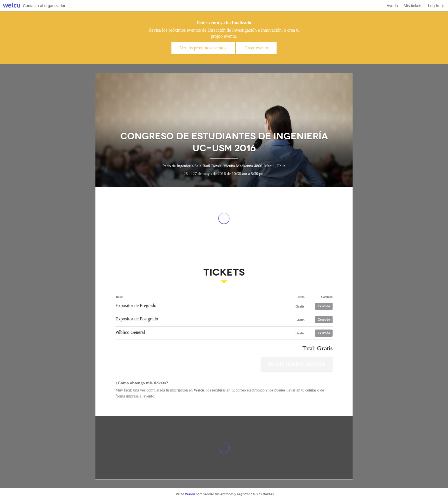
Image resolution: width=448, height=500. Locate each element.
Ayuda (392, 6)
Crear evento (256, 48)
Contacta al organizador (44, 6)
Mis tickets (413, 6)
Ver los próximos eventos (203, 48)
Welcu (11, 6)
